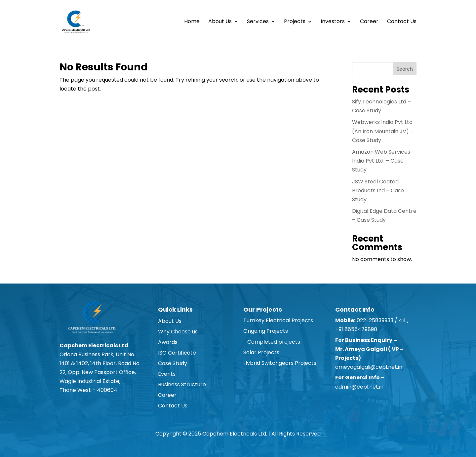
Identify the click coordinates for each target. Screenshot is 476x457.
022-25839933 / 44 (381, 320)
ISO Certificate (177, 353)
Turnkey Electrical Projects (278, 320)
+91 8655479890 (357, 329)
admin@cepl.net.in (359, 387)
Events (167, 374)
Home (192, 22)
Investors (333, 22)
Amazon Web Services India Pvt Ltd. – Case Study (381, 161)
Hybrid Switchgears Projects (280, 363)
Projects (295, 22)
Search (405, 69)
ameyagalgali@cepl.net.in (369, 367)
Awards (168, 342)
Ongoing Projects (266, 331)
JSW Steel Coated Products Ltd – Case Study (378, 190)
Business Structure (182, 384)
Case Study (173, 363)
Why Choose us (178, 332)
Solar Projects (261, 352)
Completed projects (272, 342)
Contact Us (402, 22)
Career (369, 22)
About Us (220, 22)
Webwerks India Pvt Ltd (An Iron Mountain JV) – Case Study (383, 131)
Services (258, 22)
